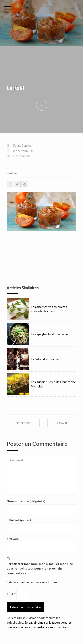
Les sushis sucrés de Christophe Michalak (41, 384)
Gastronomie (22, 156)
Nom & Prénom (26, 501)
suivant (62, 423)
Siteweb (13, 539)
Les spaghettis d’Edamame (37, 334)
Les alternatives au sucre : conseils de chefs (37, 309)
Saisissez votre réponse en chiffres (32, 582)
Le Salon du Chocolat (33, 359)
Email (19, 520)
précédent (23, 423)
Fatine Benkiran (23, 146)
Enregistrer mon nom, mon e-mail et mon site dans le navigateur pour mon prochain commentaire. (40, 568)
